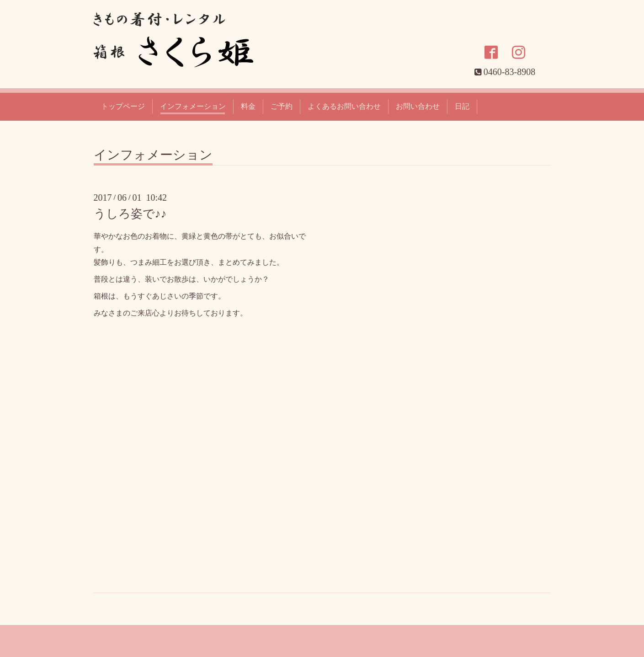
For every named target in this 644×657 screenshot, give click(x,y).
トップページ (123, 106)
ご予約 (282, 106)
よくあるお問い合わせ (344, 106)
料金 (248, 106)
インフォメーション (193, 106)
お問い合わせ (418, 106)
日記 (462, 106)
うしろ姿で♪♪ (130, 214)
